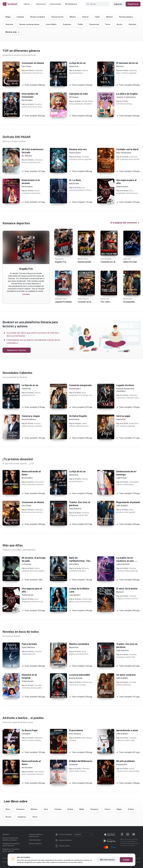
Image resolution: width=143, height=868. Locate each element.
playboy (72, 654)
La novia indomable (80, 675)
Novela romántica (38, 17)
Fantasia (58, 809)
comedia (132, 682)
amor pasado (130, 512)
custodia (73, 740)
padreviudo (79, 104)
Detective (9, 24)
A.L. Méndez (27, 156)
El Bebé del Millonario (81, 761)
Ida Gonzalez (27, 100)
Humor (108, 809)
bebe (131, 510)
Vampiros (94, 809)
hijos (84, 738)
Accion (8, 817)
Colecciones (55, 4)
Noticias (6, 834)
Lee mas (26, 294)
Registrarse (133, 4)
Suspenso (22, 817)
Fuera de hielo (29, 644)
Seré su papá (123, 416)
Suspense (67, 24)
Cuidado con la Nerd (127, 149)
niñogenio (88, 104)
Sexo (46, 809)
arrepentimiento (76, 73)
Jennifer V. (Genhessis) (126, 97)
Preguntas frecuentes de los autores (11, 850)
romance (85, 513)
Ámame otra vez (78, 149)
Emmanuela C (75, 389)
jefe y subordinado (132, 771)
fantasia (85, 568)
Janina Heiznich (123, 564)
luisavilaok (26, 734)
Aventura (132, 24)
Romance (20, 809)
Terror (108, 24)
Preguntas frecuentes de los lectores (11, 845)
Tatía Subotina (75, 509)
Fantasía (20, 17)
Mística (73, 17)
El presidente (76, 730)
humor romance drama (31, 740)
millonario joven (82, 426)
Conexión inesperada (80, 385)
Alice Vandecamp (124, 153)
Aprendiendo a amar (127, 730)
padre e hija (130, 740)
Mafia (82, 809)
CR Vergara (74, 97)
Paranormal (94, 24)
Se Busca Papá (30, 730)
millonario (133, 70)
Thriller (80, 24)
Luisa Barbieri (75, 595)
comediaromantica (124, 104)
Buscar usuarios (35, 844)
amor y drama (122, 73)
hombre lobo (87, 682)
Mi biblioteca (71, 4)
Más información (107, 860)
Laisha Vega (121, 478)
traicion (85, 70)
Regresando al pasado (128, 502)
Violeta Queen (75, 153)
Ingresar (118, 4)
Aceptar (126, 860)
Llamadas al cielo (79, 94)
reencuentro (134, 482)
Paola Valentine (28, 647)
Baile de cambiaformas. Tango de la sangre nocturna (81, 561)
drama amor (27, 73)
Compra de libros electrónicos (36, 835)
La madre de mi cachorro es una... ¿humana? (126, 561)
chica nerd (133, 157)
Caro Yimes (27, 66)
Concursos (41, 4)
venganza (73, 515)
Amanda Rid (121, 764)
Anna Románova (29, 419)
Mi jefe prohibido (126, 761)
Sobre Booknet (35, 840)
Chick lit (85, 17)
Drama (70, 809)
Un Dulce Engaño (78, 416)
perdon (119, 484)
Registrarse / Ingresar (17, 350)
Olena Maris (74, 564)
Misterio (109, 17)
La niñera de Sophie (127, 94)
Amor (8, 809)
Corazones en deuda (33, 63)
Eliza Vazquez (75, 734)
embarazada (128, 484)
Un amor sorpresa (126, 675)
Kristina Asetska (76, 678)
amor (84, 571)
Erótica (131, 809)
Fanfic (97, 17)
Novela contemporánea (29, 24)
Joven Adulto (51, 24)
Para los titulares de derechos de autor (10, 839)
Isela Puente (74, 419)
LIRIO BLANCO (122, 506)
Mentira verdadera (79, 644)
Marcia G (120, 66)
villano (37, 568)
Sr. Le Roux (75, 180)
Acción (120, 24)
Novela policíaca (126, 17)
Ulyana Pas (74, 66)
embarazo (39, 70)
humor (132, 769)
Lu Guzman (26, 564)
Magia (8, 17)
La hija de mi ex (77, 63)
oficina (89, 738)
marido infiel (83, 515)
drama (81, 159)
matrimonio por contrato (32, 426)
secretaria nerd (82, 654)
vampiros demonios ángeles (33, 571)
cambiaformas (75, 571)
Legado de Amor (125, 385)
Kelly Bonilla (74, 183)
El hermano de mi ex (127, 63)
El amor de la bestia (127, 589)
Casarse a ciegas (31, 416)
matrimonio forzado (77, 685)
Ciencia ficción (57, 17)
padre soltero (74, 771)
